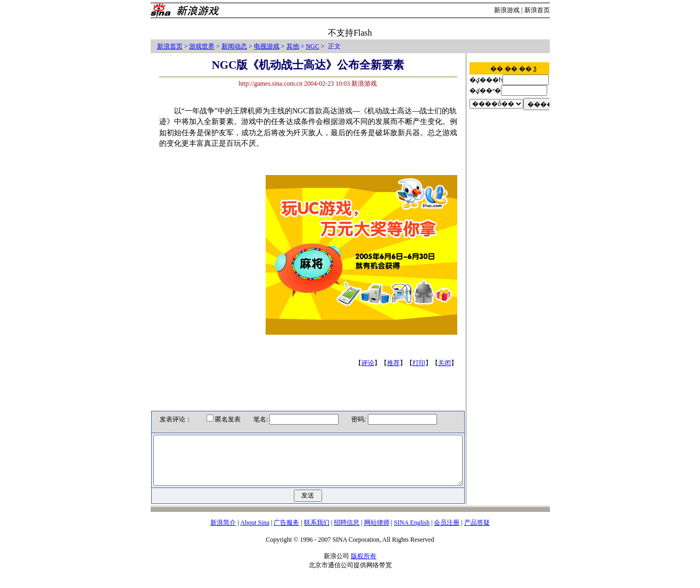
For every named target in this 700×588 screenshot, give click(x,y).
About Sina (255, 532)
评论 (370, 363)
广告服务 (286, 532)
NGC (312, 46)
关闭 (447, 363)
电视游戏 (267, 46)
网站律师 (377, 532)
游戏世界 (202, 46)
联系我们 (317, 532)
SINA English (412, 532)
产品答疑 (477, 532)
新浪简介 (223, 532)
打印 (421, 363)
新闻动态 (234, 46)
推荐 (396, 363)
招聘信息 (347, 532)
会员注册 (447, 532)
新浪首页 (537, 10)
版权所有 (364, 566)
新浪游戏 (507, 10)
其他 (293, 46)
